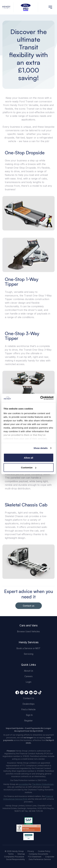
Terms (11, 854)
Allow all (28, 458)
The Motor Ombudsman (43, 784)
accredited (24, 784)
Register (28, 721)
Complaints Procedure (14, 857)
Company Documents (38, 854)
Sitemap (21, 854)
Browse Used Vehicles (28, 631)
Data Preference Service (40, 859)
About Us (29, 671)
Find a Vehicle (28, 709)
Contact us (29, 606)
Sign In (29, 715)
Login (29, 682)
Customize (29, 467)
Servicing (29, 654)
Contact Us (29, 698)
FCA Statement (35, 857)
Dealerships (29, 704)
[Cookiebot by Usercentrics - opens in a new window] (41, 398)
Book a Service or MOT (28, 648)
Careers (28, 676)
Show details (41, 448)
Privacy (31, 851)
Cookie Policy (44, 851)
